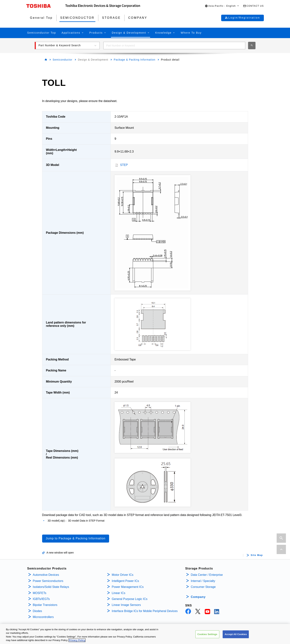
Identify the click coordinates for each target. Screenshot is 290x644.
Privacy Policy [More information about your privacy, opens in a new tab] (77, 640)
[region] (145, 634)
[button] (222, 6)
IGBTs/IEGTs (41, 599)
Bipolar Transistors (45, 605)
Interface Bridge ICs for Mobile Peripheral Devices (145, 611)
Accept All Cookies (236, 634)
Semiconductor (63, 60)
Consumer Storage (203, 587)
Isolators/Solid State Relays (51, 587)
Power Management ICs (128, 587)
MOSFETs (40, 593)
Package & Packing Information (135, 60)
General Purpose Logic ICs (130, 599)
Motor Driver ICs (122, 575)
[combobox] (174, 46)
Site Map (257, 555)
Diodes (37, 611)
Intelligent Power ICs (125, 581)
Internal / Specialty (203, 581)
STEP (124, 165)
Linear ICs (118, 593)
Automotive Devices (46, 575)
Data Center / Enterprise (207, 575)
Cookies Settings (207, 634)
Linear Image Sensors (126, 605)
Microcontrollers (43, 617)
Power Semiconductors (48, 581)
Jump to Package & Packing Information (76, 538)
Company (198, 597)
